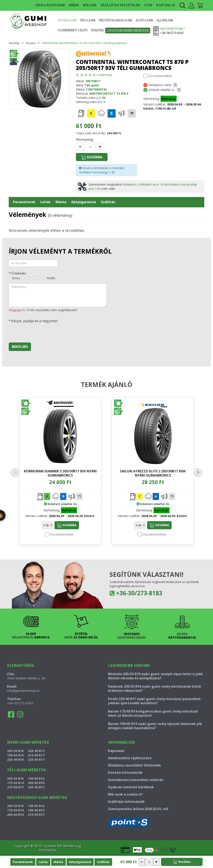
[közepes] (34, 278)
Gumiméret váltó (73, 30)
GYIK (148, 5)
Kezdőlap (14, 43)
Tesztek (97, 30)
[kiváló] (44, 278)
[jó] (39, 278)
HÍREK (74, 5)
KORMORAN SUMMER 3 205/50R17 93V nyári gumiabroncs (60, 473)
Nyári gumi (67, 20)
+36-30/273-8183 (139, 601)
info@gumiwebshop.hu (23, 699)
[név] (33, 263)
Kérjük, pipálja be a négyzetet (35, 321)
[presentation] (40, 331)
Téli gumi (88, 20)
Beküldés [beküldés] (20, 347)
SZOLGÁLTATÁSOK (50, 5)
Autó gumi (144, 20)
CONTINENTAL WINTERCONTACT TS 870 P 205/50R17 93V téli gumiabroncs (84, 43)
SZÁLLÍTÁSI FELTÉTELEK (120, 5)
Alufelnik (165, 20)
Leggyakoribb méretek (128, 30)
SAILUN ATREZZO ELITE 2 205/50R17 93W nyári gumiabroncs (153, 473)
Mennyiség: (85, 139)
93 (104, 98)
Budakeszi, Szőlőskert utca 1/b (143, 184)
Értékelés (19, 273)
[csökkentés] (80, 147)
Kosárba (67, 534)
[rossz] (23, 278)
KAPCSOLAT (166, 5)
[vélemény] (58, 295)
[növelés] (100, 147)
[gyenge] (28, 278)
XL (173, 90)
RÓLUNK (90, 5)
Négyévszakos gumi (115, 20)
